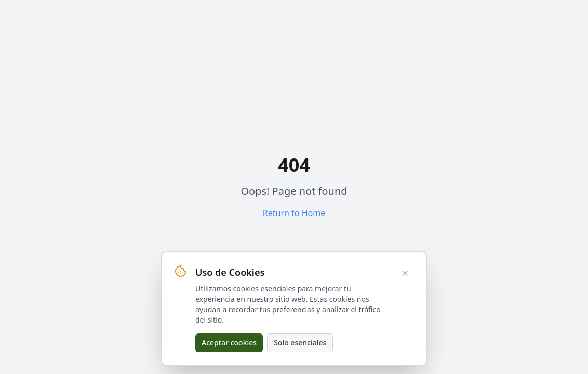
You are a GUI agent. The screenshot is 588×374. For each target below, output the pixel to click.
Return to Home (294, 213)
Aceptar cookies (229, 343)
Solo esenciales (300, 343)
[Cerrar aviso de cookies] (405, 273)
